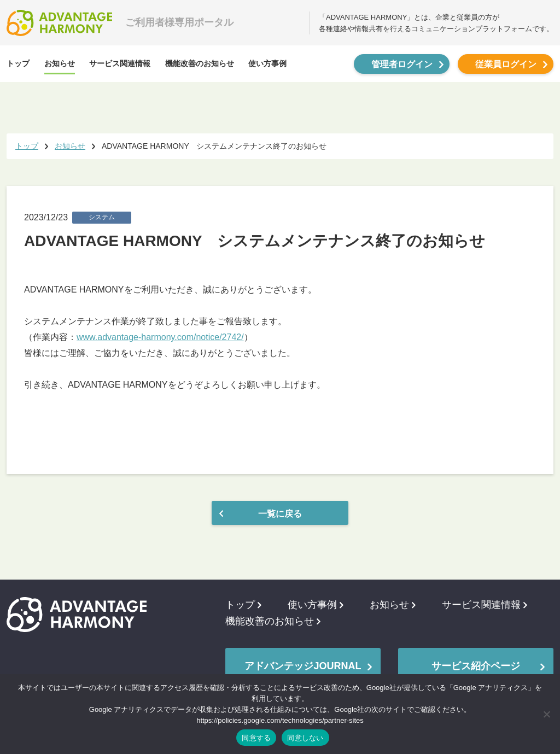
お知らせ (60, 63)
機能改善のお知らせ (200, 63)
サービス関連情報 (120, 63)
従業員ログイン (506, 64)
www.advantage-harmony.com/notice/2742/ (160, 337)
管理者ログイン (402, 64)
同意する (256, 738)
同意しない (305, 738)
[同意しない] (546, 714)
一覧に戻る (280, 514)
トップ (18, 63)
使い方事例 (267, 63)
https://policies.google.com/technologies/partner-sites (280, 720)
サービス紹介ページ (476, 666)
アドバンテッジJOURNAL (303, 666)
